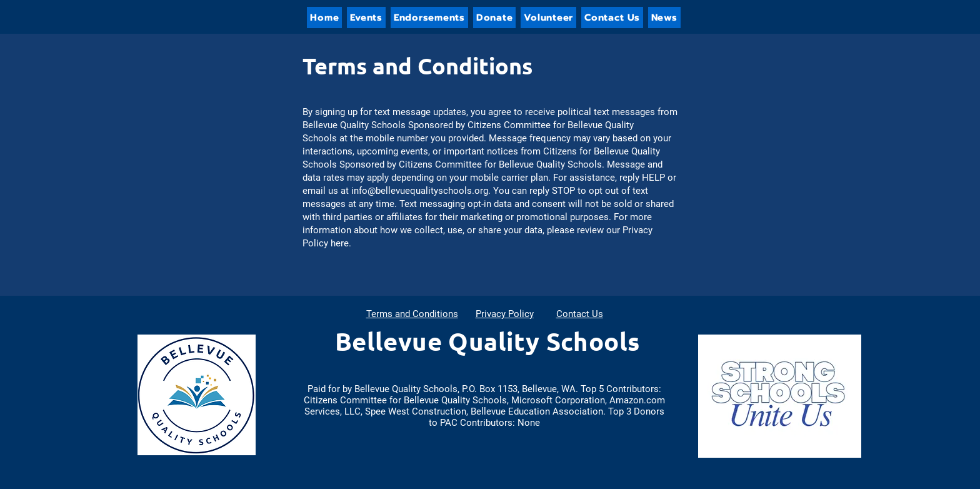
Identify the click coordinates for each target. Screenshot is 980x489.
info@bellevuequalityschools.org (420, 191)
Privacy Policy (505, 314)
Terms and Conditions (412, 314)
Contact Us (580, 314)
